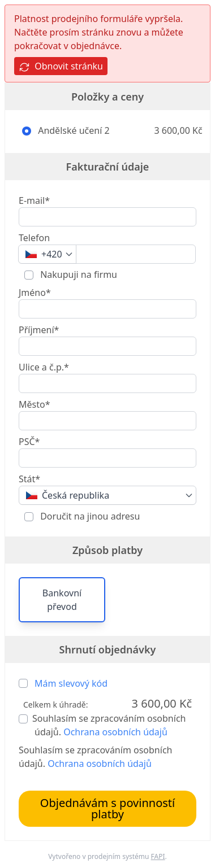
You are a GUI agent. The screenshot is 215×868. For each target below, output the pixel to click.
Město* (34, 404)
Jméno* (35, 293)
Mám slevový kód (71, 683)
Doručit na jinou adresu (89, 516)
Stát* (29, 479)
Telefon (34, 238)
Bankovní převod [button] (62, 600)
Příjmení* (39, 330)
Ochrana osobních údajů (115, 732)
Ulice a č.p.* (44, 367)
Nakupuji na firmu (78, 274)
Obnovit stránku (61, 66)
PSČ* (29, 442)
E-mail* (34, 200)
